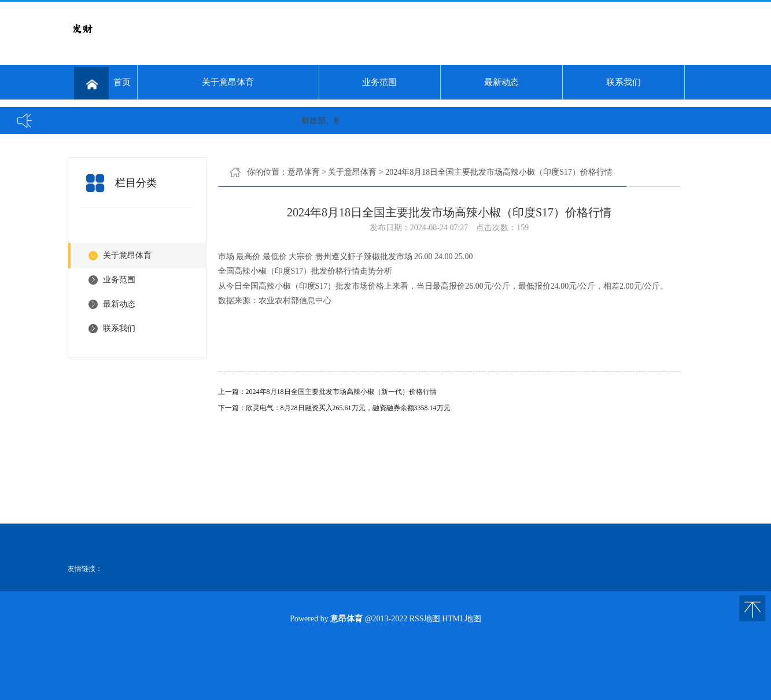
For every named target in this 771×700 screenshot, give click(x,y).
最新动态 (501, 82)
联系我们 (624, 82)
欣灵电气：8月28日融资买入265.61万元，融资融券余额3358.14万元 (348, 408)
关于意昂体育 (228, 82)
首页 (102, 83)
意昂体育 (304, 172)
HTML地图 (462, 619)
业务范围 (379, 82)
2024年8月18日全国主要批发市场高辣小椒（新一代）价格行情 (341, 392)
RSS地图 (425, 619)
